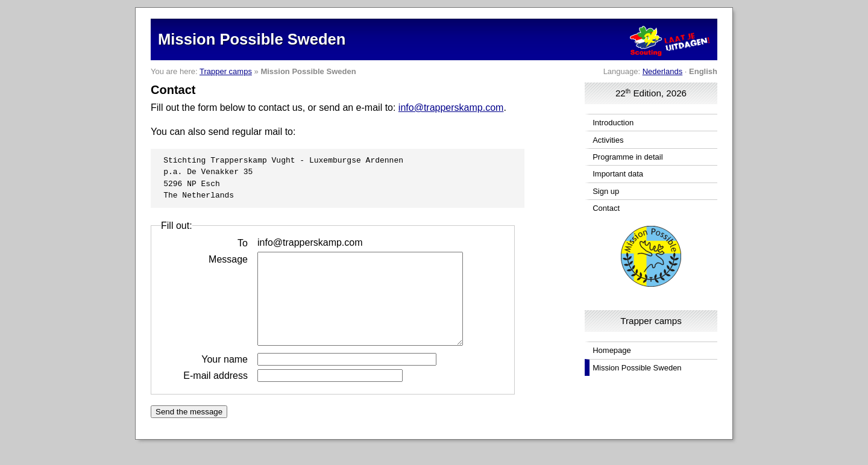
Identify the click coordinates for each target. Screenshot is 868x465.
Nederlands (663, 71)
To (243, 242)
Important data (618, 174)
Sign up (606, 191)
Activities (608, 140)
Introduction (613, 123)
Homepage (612, 350)
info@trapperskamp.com (451, 108)
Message (228, 259)
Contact (606, 208)
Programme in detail (627, 157)
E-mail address (215, 393)
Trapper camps (226, 71)
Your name (225, 377)
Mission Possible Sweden (637, 368)
